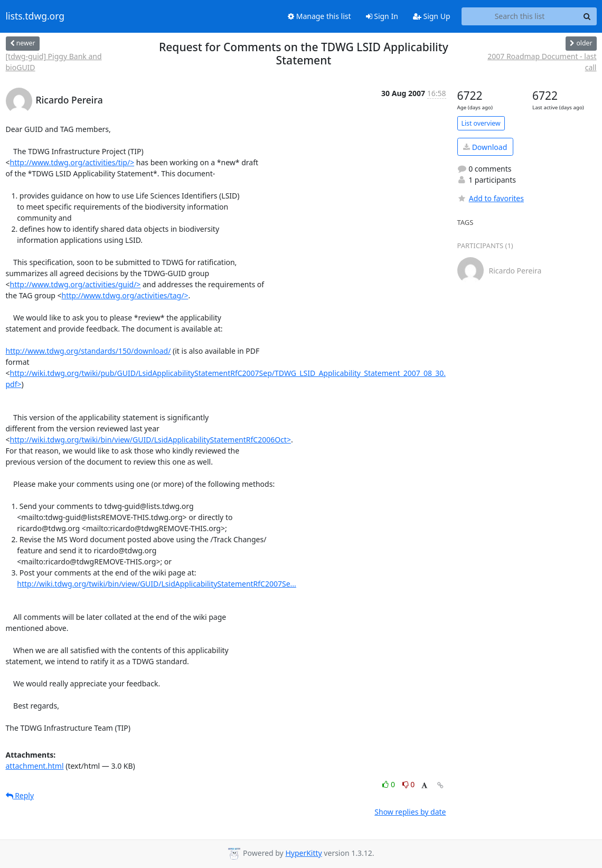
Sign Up (432, 16)
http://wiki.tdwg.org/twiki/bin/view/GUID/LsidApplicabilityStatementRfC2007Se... (157, 584)
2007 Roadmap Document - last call (542, 62)
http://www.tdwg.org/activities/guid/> (76, 284)
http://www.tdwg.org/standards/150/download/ (88, 351)
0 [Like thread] (389, 784)
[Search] (587, 16)
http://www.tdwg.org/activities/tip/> (72, 162)
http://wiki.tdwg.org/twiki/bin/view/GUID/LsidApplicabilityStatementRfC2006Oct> (150, 440)
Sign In (382, 16)
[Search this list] (520, 16)
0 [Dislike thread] (409, 784)
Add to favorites (491, 198)
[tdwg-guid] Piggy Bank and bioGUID (54, 62)
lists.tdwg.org (35, 16)
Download (485, 147)
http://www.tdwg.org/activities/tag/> (125, 295)
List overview (481, 123)
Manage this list (319, 16)
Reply (20, 795)
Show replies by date (410, 812)
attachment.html (35, 766)
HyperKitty (303, 853)
